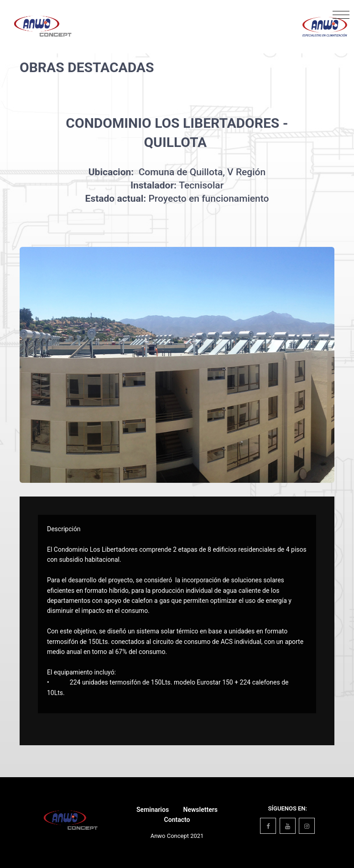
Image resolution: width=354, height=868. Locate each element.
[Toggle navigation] (341, 17)
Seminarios (153, 810)
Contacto (177, 820)
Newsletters (200, 810)
